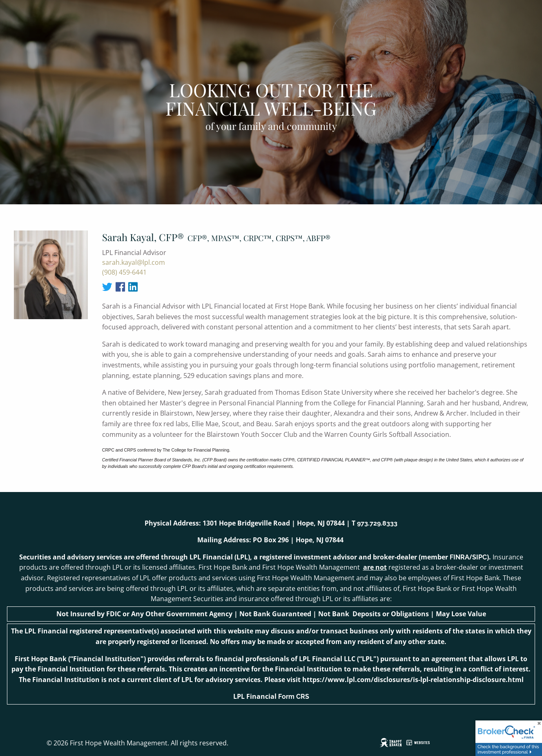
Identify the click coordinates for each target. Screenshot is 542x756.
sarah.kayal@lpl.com (134, 262)
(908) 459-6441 (124, 272)
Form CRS (294, 697)
